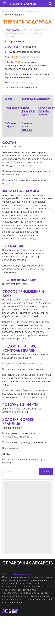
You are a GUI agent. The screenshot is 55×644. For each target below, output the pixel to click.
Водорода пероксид (25, 11)
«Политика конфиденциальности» (17, 574)
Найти (46, 471)
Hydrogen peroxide (30, 57)
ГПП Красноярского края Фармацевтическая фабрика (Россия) (25, 33)
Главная (7, 11)
